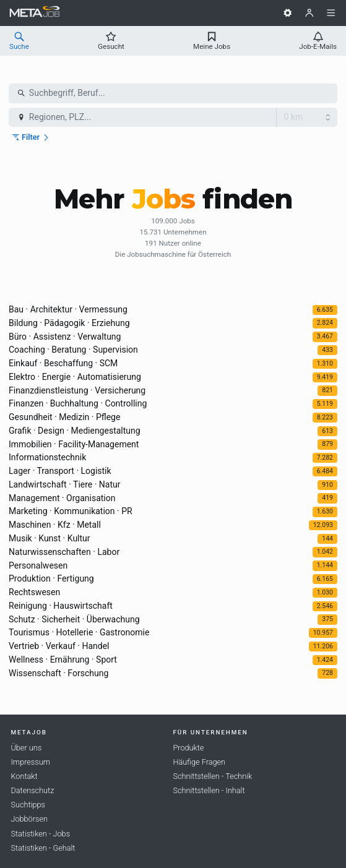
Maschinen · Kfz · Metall (55, 525)
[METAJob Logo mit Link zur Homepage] (35, 13)
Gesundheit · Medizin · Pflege (64, 417)
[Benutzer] (309, 13)
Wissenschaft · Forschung (58, 673)
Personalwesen (38, 565)
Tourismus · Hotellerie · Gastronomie (79, 632)
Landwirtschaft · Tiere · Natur (65, 484)
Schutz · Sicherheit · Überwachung (74, 619)
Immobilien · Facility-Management (74, 444)
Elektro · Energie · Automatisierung (75, 377)
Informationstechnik (47, 457)
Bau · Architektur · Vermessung (68, 309)
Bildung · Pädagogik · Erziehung (69, 323)
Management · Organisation (62, 498)
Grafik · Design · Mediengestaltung (75, 431)
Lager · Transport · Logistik (60, 471)
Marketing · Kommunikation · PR (71, 511)
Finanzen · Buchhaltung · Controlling (78, 403)
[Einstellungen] (288, 13)
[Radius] (307, 118)
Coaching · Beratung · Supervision (73, 350)
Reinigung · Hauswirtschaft (61, 606)
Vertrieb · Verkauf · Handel (59, 646)
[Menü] (331, 13)
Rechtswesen (34, 592)
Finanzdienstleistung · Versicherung (77, 390)
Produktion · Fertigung (51, 578)
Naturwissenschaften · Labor (64, 552)
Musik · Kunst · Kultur (50, 538)
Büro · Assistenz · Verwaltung (65, 337)
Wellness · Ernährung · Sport (63, 660)
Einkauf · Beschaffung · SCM (63, 363)
